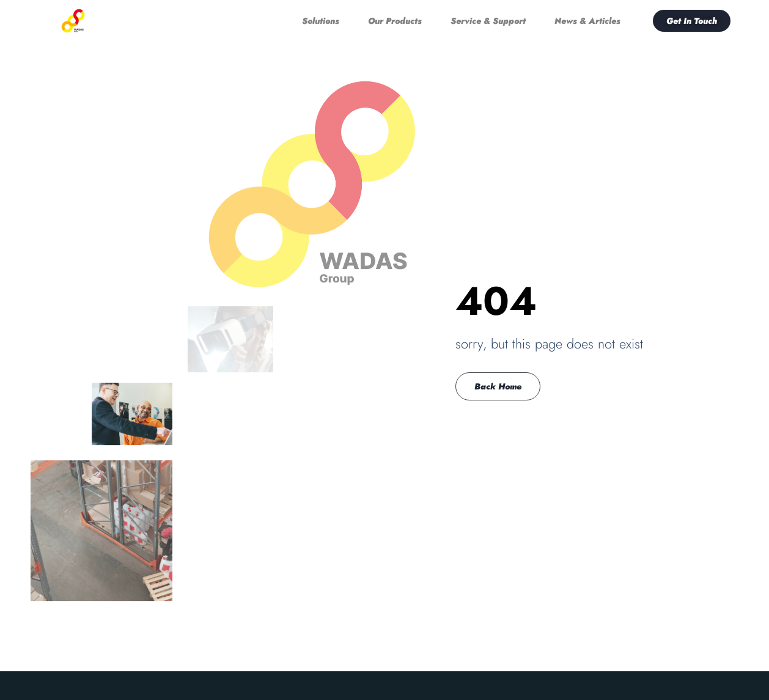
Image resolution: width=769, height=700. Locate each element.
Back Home (498, 386)
